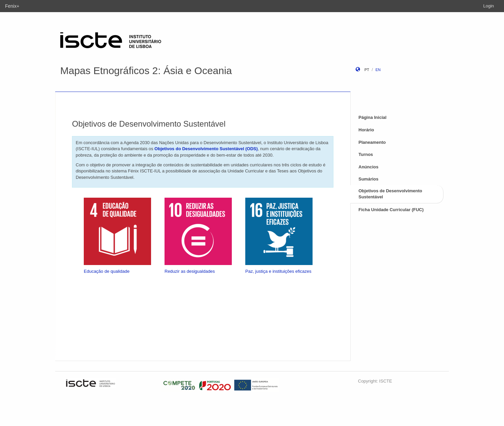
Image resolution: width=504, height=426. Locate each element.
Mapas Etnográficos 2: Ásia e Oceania (146, 71)
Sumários (369, 179)
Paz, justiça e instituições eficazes (278, 271)
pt (367, 70)
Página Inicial (373, 117)
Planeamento (372, 142)
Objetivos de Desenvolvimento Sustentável (390, 194)
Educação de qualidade (107, 271)
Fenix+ (12, 6)
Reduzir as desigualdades (190, 271)
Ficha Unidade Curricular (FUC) (391, 210)
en (378, 70)
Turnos (366, 154)
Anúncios (369, 167)
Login (489, 6)
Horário (366, 130)
